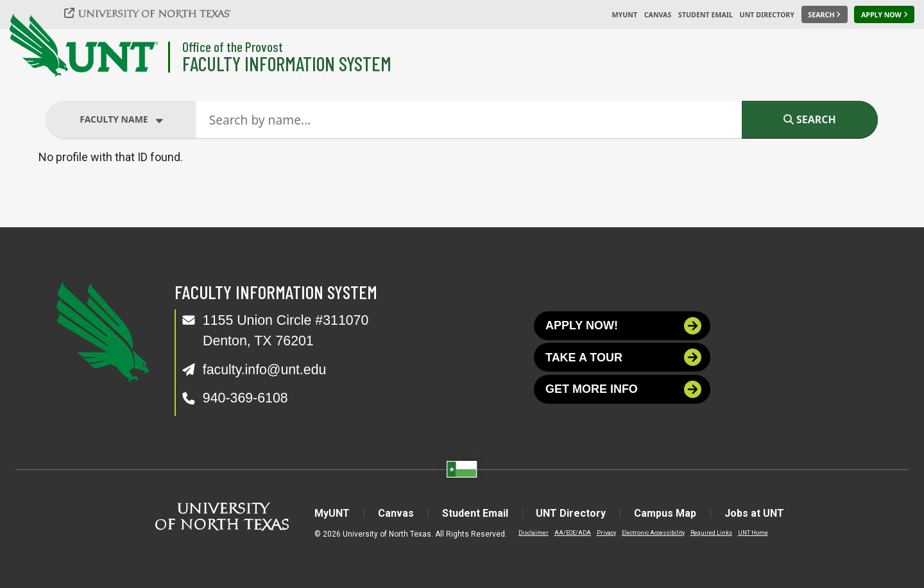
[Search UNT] (825, 15)
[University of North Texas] (155, 13)
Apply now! (623, 326)
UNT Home (753, 533)
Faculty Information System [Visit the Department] (287, 63)
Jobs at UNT (755, 513)
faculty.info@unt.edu (265, 370)
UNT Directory (767, 15)
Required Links (711, 533)
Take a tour (623, 358)
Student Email (706, 15)
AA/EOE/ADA (573, 533)
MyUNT (624, 15)
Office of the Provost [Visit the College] (233, 47)
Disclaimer (534, 533)
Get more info (623, 389)
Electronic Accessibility (653, 533)
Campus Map (666, 513)
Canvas (658, 15)
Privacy (606, 533)
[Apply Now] (884, 15)
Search (810, 119)
